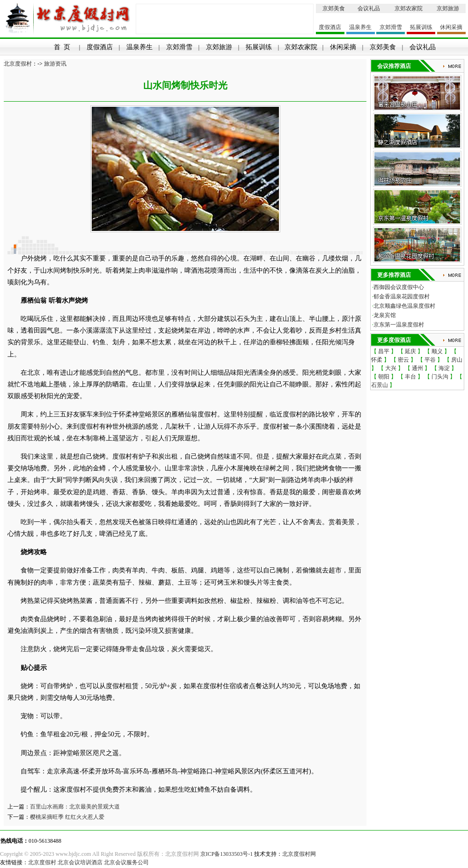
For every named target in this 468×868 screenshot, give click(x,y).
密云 (403, 360)
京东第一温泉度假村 (399, 325)
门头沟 (440, 377)
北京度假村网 (299, 854)
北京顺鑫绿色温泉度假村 (404, 306)
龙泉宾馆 (385, 315)
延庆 (410, 351)
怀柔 (377, 360)
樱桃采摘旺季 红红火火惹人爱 (67, 817)
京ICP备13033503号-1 (227, 854)
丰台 (410, 377)
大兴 (391, 368)
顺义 (437, 351)
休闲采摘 (451, 27)
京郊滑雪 (391, 27)
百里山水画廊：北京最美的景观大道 (75, 807)
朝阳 (384, 377)
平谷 (430, 360)
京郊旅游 (448, 8)
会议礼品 (369, 8)
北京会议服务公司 (126, 862)
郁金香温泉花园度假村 (402, 297)
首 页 (62, 47)
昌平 (384, 351)
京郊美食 (334, 8)
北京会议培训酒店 (80, 862)
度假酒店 (330, 27)
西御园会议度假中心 (399, 287)
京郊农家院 (409, 8)
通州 (417, 368)
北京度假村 (18, 64)
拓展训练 (421, 27)
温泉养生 (360, 27)
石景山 (380, 385)
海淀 (444, 368)
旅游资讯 (55, 64)
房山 (457, 360)
